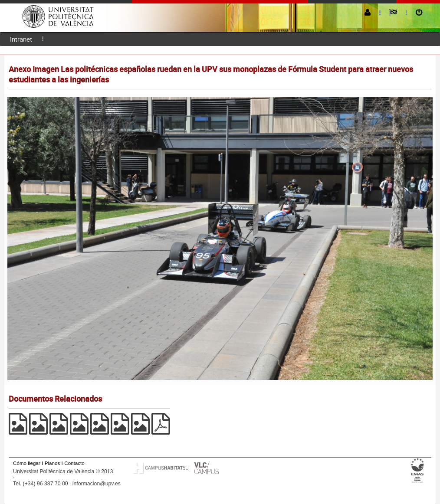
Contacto (74, 463)
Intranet (21, 39)
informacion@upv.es (97, 484)
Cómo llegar (27, 463)
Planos (53, 463)
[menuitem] (21, 39)
